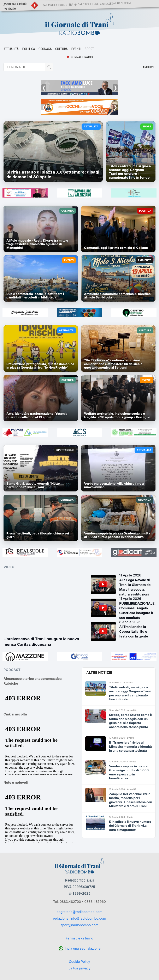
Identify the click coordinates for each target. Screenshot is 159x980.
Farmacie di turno (79, 938)
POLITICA (29, 49)
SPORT (89, 49)
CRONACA (45, 49)
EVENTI (76, 49)
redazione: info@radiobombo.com (79, 918)
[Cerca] (49, 67)
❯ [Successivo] (115, 88)
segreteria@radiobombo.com (79, 912)
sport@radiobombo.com (79, 925)
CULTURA (61, 49)
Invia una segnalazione (83, 948)
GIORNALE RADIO (81, 57)
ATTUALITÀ (11, 49)
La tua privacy (79, 968)
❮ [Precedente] (44, 88)
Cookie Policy (80, 962)
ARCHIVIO (149, 67)
